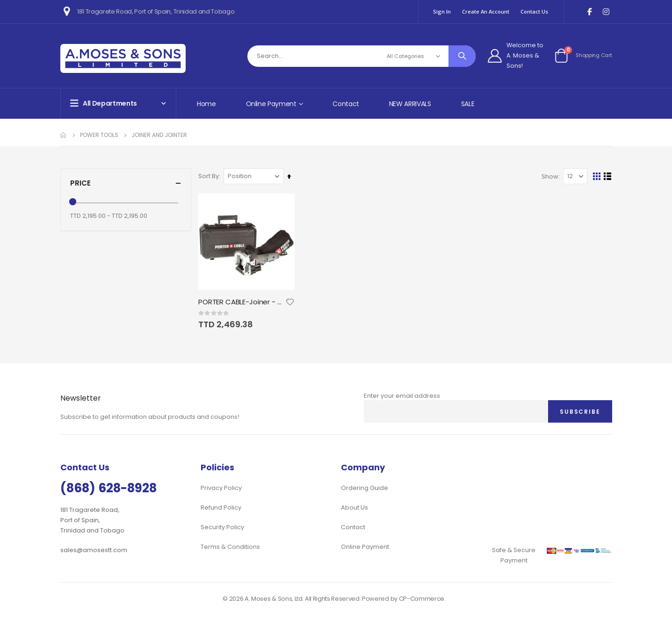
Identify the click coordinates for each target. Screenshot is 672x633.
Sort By (211, 176)
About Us (354, 507)
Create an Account (486, 11)
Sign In (442, 11)
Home (206, 104)
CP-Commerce (422, 599)
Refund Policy (221, 507)
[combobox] (362, 56)
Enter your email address (402, 396)
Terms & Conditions (230, 547)
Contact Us (534, 11)
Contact (346, 104)
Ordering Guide (365, 488)
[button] (292, 302)
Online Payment (365, 547)
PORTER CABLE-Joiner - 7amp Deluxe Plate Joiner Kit (244, 302)
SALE (468, 104)
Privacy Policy (221, 488)
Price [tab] (126, 183)
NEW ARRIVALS (410, 104)
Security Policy (222, 527)
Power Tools (99, 135)
